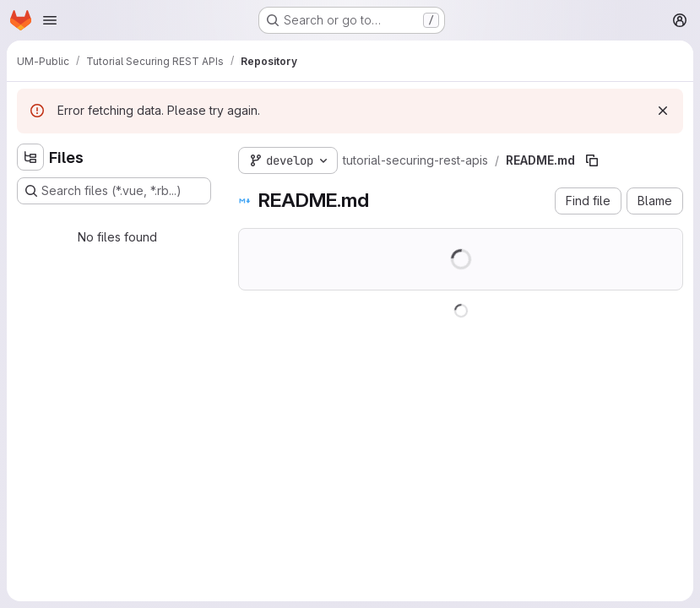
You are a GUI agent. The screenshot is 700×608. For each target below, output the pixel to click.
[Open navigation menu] (50, 20)
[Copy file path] (592, 160)
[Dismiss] (663, 111)
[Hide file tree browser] (30, 157)
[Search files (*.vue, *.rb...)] (114, 191)
